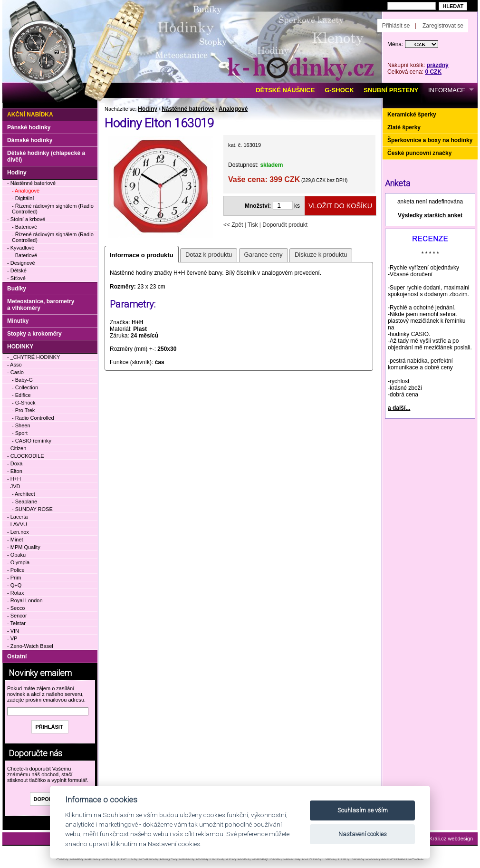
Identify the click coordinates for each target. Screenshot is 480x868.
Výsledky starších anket (430, 215)
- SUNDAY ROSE (32, 509)
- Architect (24, 494)
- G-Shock (24, 403)
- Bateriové (24, 227)
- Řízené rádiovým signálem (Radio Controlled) (53, 209)
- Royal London (25, 600)
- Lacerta (17, 517)
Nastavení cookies (363, 834)
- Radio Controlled (33, 418)
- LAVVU (17, 524)
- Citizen (17, 448)
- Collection (25, 387)
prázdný (438, 65)
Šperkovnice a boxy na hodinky (430, 140)
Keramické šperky (412, 115)
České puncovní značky (419, 153)
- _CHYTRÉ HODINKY (34, 357)
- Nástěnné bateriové (31, 183)
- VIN (13, 631)
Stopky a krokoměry (34, 334)
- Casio (15, 372)
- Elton (15, 471)
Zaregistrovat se (443, 26)
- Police (16, 570)
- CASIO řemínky (32, 441)
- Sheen (21, 425)
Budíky (17, 289)
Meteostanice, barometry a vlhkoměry (41, 305)
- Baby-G (22, 380)
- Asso (14, 365)
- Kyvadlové (21, 248)
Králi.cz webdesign (451, 839)
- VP (12, 638)
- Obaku (16, 555)
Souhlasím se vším (363, 810)
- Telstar (16, 623)
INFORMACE (447, 90)
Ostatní (17, 656)
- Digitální (23, 198)
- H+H (14, 479)
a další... (399, 408)
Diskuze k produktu (321, 255)
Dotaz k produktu (209, 255)
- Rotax (15, 593)
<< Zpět (233, 225)
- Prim (14, 578)
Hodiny (148, 109)
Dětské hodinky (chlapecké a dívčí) (46, 156)
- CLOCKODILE (26, 456)
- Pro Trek (23, 410)
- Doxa (15, 463)
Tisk (253, 225)
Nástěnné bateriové (188, 109)
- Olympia (18, 562)
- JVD (14, 486)
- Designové (21, 263)
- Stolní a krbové (26, 219)
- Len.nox (18, 532)
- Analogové (26, 191)
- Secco (16, 608)
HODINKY (20, 347)
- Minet (15, 540)
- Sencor (17, 616)
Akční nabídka (30, 115)
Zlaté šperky (404, 127)
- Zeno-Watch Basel (30, 646)
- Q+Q (14, 585)
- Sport (20, 433)
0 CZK (433, 72)
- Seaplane (24, 502)
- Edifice (21, 395)
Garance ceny (264, 255)
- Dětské (17, 270)
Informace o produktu (142, 255)
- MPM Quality (24, 547)
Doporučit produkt (285, 225)
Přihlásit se (396, 26)
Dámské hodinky (30, 140)
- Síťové (16, 278)
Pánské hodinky (29, 127)
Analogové (233, 109)
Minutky (18, 321)
